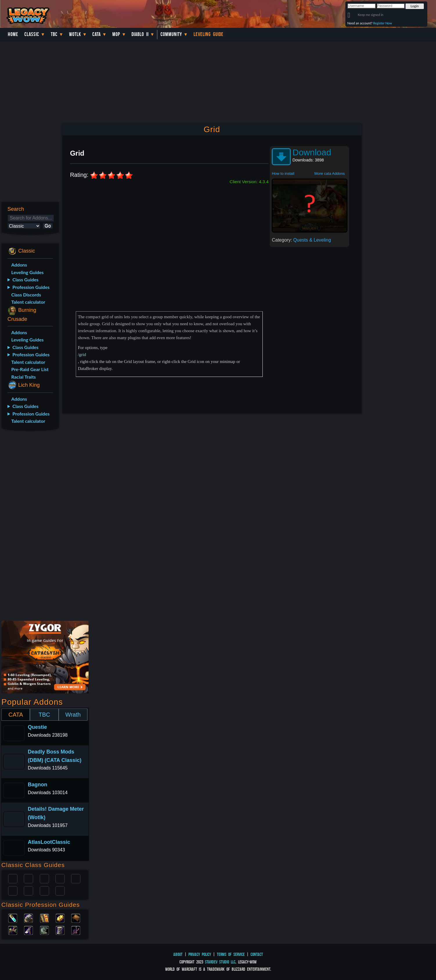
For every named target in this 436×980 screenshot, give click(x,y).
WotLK (75, 34)
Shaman (44, 890)
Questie (37, 727)
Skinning (44, 930)
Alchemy (13, 918)
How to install (283, 173)
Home (13, 34)
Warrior (60, 878)
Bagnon (38, 785)
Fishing (76, 930)
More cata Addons (330, 173)
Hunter (60, 890)
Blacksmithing (28, 918)
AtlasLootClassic (49, 842)
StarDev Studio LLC (220, 962)
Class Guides (26, 279)
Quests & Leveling (312, 240)
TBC (54, 34)
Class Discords (26, 295)
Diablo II (140, 34)
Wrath (73, 715)
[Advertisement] (30, 527)
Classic (32, 34)
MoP (116, 34)
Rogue (13, 890)
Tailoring (60, 930)
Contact (257, 954)
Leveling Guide (209, 34)
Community (171, 34)
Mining (28, 930)
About (178, 954)
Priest (44, 878)
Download (312, 152)
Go (48, 226)
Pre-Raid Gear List (30, 369)
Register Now (383, 23)
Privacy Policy (200, 954)
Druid (28, 878)
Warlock (76, 878)
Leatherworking (76, 918)
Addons (19, 265)
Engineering (60, 918)
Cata (97, 34)
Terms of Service (231, 954)
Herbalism (13, 930)
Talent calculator (28, 302)
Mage (28, 890)
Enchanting (44, 918)
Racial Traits (24, 377)
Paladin (13, 878)
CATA (16, 715)
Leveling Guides (28, 272)
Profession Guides (31, 287)
